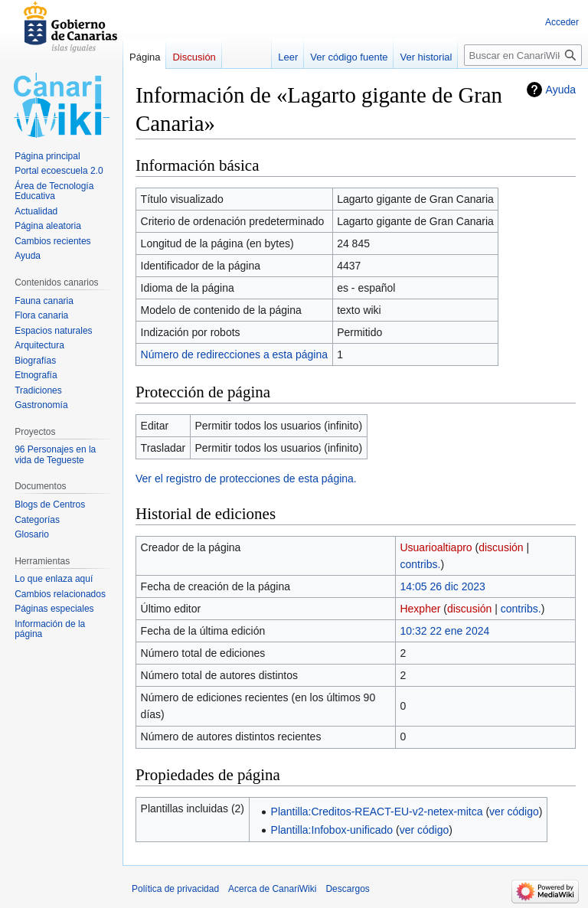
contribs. (420, 564)
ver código (514, 812)
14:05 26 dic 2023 (442, 586)
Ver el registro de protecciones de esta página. (246, 478)
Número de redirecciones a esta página (234, 354)
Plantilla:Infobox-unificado (332, 830)
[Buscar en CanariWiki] (523, 55)
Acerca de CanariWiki (272, 889)
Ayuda (561, 90)
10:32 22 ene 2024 (444, 631)
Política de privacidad (175, 889)
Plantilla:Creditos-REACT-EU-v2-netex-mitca (377, 812)
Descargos (347, 889)
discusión (501, 547)
